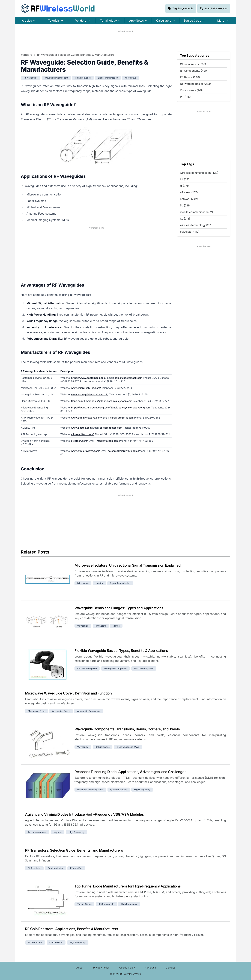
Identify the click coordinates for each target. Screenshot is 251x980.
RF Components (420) (194, 71)
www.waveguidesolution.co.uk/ (90, 394)
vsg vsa (58, 832)
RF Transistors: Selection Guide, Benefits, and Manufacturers (74, 850)
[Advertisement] (125, 41)
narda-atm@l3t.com (122, 418)
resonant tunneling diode (90, 790)
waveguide (83, 626)
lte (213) (185, 219)
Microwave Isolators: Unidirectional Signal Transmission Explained (128, 565)
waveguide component (56, 78)
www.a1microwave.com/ (85, 451)
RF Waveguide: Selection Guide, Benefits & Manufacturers (76, 55)
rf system (101, 626)
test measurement (37, 832)
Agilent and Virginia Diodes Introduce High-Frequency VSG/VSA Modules (84, 814)
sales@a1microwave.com (123, 451)
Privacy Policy (101, 968)
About (80, 968)
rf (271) (184, 186)
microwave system (144, 668)
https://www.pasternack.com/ (89, 378)
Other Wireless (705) (193, 64)
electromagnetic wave (128, 747)
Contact (170, 968)
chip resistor (56, 942)
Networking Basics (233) (195, 84)
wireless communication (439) (199, 173)
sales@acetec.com (111, 428)
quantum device (119, 790)
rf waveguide (31, 78)
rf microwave (103, 747)
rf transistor (34, 868)
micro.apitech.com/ (82, 434)
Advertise (150, 968)
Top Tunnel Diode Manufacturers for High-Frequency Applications (128, 886)
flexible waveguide (87, 668)
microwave (131, 78)
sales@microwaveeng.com (135, 407)
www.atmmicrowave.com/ (86, 418)
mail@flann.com (123, 401)
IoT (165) (185, 97)
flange (116, 626)
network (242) (189, 199)
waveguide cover (61, 711)
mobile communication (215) (198, 212)
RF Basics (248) (190, 77)
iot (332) (185, 179)
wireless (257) (189, 192)
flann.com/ (77, 401)
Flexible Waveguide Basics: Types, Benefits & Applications (121, 651)
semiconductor (56, 868)
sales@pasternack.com (128, 378)
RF (58, 8)
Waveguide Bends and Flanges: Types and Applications (119, 608)
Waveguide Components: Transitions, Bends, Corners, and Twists (127, 729)
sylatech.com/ (79, 441)
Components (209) (192, 90)
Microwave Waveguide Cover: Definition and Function (68, 693)
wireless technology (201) (196, 225)
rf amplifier (76, 868)
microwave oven (36, 711)
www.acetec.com (81, 428)
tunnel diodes (84, 904)
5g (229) (185, 205)
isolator (99, 583)
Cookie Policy (127, 968)
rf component (35, 942)
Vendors (26, 55)
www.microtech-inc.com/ (86, 388)
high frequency (83, 78)
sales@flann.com (102, 401)
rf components (106, 904)
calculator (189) (190, 232)
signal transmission (108, 78)
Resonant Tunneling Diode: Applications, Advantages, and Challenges (130, 772)
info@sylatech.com (107, 441)
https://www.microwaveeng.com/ (91, 407)
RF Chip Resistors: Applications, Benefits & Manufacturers (72, 929)
